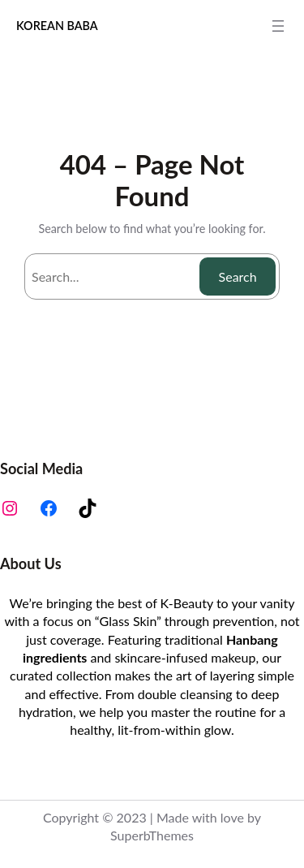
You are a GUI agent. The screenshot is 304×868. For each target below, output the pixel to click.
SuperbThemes (152, 835)
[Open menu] (278, 26)
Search (238, 276)
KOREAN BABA (57, 26)
